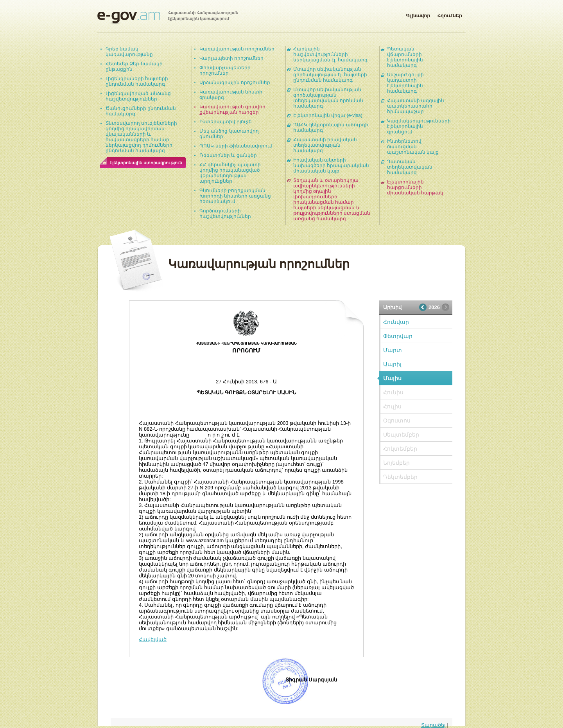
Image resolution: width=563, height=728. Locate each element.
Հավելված (153, 639)
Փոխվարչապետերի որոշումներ (225, 70)
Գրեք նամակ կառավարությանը (129, 52)
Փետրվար (398, 336)
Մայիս (392, 378)
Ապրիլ (392, 364)
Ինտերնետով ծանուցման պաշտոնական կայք (413, 147)
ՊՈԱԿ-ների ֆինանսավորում (236, 146)
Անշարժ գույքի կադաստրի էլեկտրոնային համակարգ (405, 83)
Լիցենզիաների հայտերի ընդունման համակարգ (137, 81)
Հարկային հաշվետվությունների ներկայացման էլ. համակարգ (330, 54)
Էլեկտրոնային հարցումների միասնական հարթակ (415, 187)
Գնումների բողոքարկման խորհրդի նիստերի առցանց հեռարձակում (235, 196)
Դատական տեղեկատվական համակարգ (410, 167)
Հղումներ (450, 14)
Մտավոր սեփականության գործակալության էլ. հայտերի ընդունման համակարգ (330, 75)
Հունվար (396, 322)
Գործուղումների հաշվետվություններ (225, 214)
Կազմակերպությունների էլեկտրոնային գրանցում (419, 126)
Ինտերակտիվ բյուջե (226, 122)
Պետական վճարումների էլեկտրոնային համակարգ (405, 57)
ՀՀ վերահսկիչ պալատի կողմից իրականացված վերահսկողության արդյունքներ (230, 173)
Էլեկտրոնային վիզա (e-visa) (328, 115)
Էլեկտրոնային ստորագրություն (146, 163)
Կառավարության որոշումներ (237, 49)
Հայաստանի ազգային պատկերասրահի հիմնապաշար (416, 106)
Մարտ (393, 350)
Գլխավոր (418, 14)
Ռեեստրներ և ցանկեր (228, 155)
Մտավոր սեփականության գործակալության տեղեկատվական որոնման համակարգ (328, 98)
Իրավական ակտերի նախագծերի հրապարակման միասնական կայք (331, 165)
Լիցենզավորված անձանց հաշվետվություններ (138, 96)
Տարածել (433, 725)
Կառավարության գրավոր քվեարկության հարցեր (232, 110)
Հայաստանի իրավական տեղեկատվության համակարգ (325, 145)
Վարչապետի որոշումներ (231, 58)
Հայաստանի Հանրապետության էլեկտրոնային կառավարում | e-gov (168, 18)
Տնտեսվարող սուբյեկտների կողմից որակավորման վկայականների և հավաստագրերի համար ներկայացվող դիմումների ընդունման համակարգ (141, 137)
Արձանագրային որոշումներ (235, 83)
